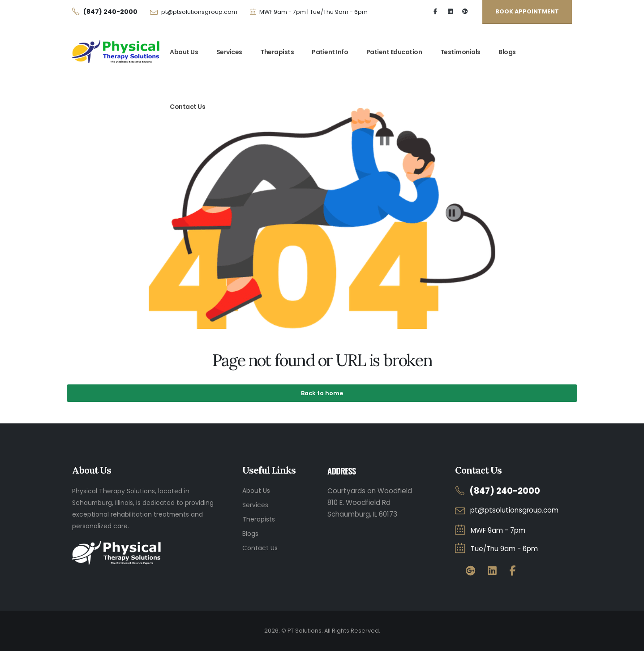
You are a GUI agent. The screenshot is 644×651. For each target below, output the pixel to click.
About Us (184, 52)
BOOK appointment (527, 11)
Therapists (277, 52)
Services (229, 52)
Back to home (322, 393)
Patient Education (394, 52)
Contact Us (187, 107)
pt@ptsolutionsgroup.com (199, 12)
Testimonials (460, 52)
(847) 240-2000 (505, 491)
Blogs (507, 52)
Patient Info (330, 52)
